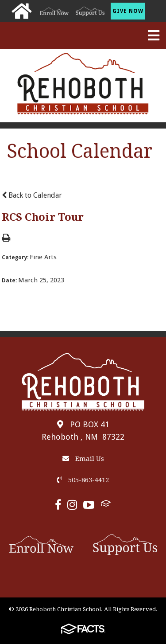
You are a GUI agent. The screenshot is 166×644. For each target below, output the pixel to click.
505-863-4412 (83, 480)
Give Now (128, 11)
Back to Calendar (32, 195)
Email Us (83, 459)
